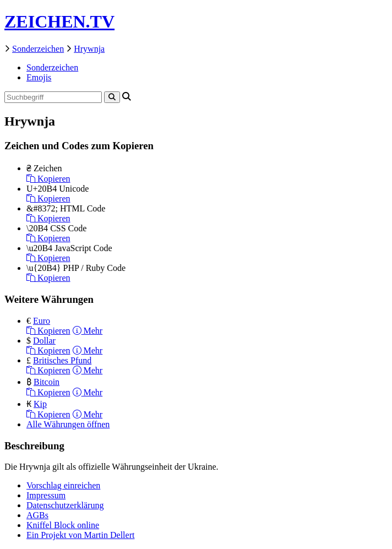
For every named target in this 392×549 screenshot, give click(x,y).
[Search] (112, 97)
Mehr (88, 331)
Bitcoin (47, 382)
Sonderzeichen (38, 49)
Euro (42, 321)
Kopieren (48, 179)
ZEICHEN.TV (59, 21)
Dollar (44, 341)
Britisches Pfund (62, 360)
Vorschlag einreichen (63, 485)
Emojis (39, 77)
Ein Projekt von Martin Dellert (80, 535)
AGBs (37, 515)
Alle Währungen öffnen (68, 424)
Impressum (46, 495)
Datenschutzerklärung (65, 505)
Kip (40, 404)
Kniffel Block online (63, 525)
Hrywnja (89, 49)
